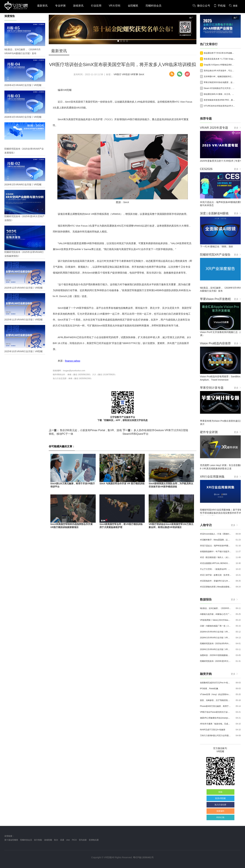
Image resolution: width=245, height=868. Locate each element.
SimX (141, 74)
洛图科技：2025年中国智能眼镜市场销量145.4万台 (216, 655)
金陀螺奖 (133, 6)
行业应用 (96, 6)
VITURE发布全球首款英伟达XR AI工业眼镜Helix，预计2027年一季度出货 (220, 106)
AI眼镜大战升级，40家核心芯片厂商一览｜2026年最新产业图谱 (216, 614)
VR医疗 (117, 74)
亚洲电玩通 (94, 840)
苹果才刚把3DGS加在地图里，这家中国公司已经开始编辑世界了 (220, 82)
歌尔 (56, 840)
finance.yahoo (73, 361)
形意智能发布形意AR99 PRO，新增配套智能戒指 (220, 100)
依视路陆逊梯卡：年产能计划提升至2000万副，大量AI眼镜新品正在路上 (216, 552)
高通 (62, 840)
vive (68, 840)
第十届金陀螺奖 (11, 840)
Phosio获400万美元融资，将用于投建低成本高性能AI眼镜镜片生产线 (216, 706)
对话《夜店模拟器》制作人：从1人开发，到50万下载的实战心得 (216, 557)
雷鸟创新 (83, 840)
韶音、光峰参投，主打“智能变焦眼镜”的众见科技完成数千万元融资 (216, 700)
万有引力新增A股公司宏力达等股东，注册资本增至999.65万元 (216, 736)
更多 (237, 128)
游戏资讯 (78, 6)
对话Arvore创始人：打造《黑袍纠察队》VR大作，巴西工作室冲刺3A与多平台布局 (216, 534)
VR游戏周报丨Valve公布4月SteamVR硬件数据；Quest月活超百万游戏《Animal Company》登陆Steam (216, 620)
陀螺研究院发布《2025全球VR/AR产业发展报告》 (216, 644)
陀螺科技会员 (154, 6)
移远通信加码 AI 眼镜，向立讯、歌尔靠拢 (220, 94)
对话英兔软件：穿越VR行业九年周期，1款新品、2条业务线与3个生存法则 (216, 581)
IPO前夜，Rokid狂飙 (209, 689)
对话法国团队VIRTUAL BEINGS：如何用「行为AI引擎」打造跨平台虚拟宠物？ (216, 563)
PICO (74, 840)
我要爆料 (220, 811)
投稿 (220, 792)
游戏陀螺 (48, 840)
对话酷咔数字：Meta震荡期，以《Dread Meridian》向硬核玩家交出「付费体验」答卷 (216, 540)
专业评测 (60, 6)
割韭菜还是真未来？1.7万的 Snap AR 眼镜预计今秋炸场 (220, 59)
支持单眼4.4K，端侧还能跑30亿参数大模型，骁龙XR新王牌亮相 (220, 77)
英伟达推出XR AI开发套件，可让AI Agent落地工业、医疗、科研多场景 (220, 71)
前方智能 (38, 840)
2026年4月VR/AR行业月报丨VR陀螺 (216, 632)
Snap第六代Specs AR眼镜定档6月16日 (220, 65)
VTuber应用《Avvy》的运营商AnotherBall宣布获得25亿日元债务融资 (216, 694)
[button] (118, 41)
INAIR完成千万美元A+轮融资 (213, 730)
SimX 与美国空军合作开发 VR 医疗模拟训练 (122, 484)
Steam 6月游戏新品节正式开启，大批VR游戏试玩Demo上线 (220, 88)
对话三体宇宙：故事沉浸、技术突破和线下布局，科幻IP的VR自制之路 (216, 575)
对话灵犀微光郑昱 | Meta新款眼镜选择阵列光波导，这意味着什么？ (216, 587)
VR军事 (134, 74)
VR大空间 (115, 6)
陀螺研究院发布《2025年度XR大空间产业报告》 (216, 661)
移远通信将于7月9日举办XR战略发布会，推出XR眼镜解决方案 (220, 53)
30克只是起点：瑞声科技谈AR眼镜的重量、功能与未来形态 (216, 546)
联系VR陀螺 (220, 798)
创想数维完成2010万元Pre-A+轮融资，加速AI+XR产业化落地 (216, 683)
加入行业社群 (220, 805)
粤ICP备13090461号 (143, 857)
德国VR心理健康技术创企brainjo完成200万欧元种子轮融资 (216, 718)
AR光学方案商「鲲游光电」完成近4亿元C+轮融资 (216, 724)
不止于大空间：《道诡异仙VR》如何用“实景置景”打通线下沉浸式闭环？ (216, 569)
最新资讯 (42, 6)
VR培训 (126, 74)
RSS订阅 (220, 817)
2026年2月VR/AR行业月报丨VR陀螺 (216, 649)
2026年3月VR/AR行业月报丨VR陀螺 (216, 638)
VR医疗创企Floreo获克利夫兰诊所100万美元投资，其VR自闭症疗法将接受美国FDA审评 (216, 712)
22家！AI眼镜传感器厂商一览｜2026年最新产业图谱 (216, 626)
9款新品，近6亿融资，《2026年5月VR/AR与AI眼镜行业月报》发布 (216, 608)
